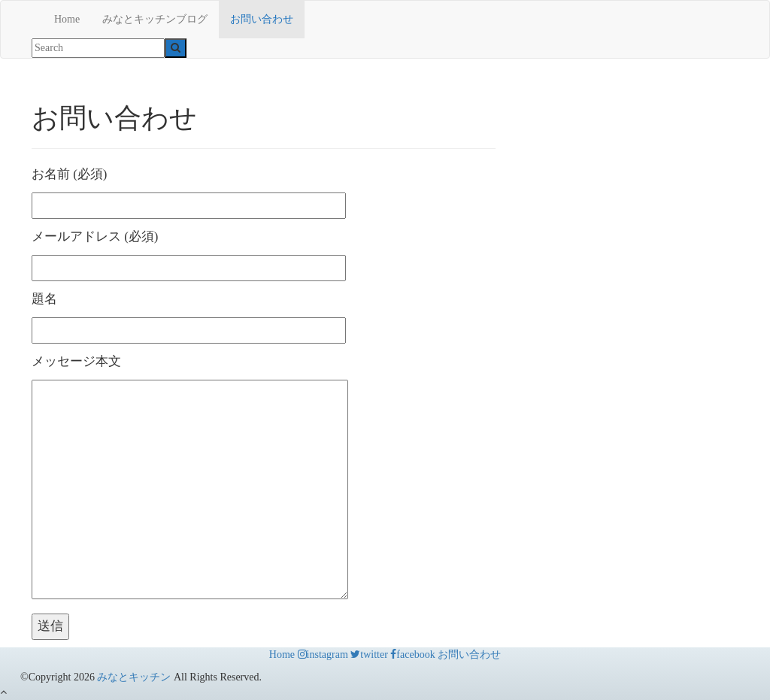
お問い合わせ (262, 19)
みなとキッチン (134, 677)
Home (67, 19)
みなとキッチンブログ (155, 19)
